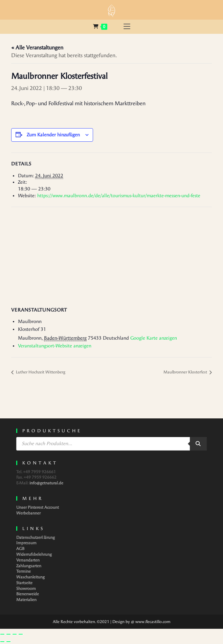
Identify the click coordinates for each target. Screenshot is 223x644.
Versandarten (28, 560)
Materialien (26, 600)
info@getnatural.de (46, 483)
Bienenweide (28, 594)
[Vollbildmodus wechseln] (8, 634)
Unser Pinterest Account (38, 507)
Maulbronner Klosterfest (186, 372)
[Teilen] (15, 634)
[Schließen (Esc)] (21, 634)
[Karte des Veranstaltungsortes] (111, 256)
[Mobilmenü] (127, 27)
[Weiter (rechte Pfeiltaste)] (8, 642)
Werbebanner (28, 513)
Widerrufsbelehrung (34, 554)
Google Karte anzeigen (154, 338)
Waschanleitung (30, 577)
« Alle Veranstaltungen (37, 48)
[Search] (198, 444)
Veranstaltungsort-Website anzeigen (55, 346)
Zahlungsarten (29, 566)
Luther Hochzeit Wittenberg (40, 372)
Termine (24, 571)
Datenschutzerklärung (36, 537)
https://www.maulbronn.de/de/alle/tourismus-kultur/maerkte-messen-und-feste (119, 196)
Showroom (26, 589)
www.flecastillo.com (153, 622)
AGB (20, 549)
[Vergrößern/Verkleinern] (2, 634)
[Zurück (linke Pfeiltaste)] (2, 642)
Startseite (24, 583)
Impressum (26, 543)
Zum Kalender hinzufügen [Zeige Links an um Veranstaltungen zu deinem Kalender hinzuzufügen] (53, 135)
